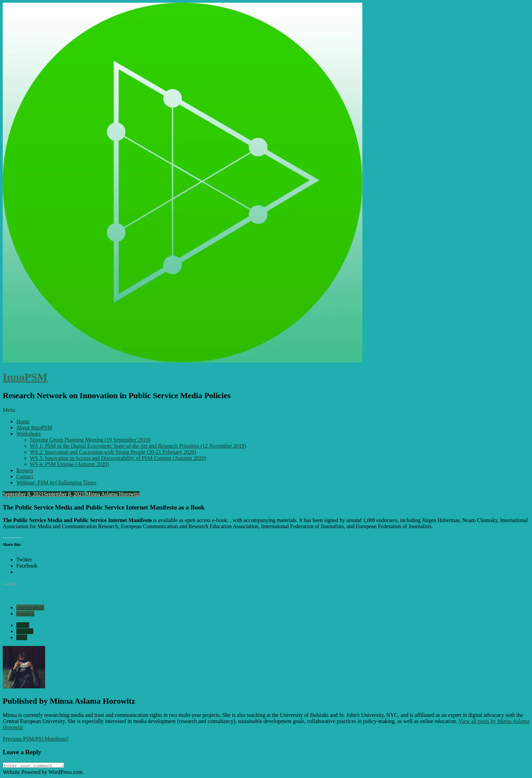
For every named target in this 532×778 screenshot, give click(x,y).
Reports (25, 470)
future (23, 625)
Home (23, 421)
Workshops (28, 434)
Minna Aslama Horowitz (113, 494)
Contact (25, 476)
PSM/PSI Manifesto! (36, 739)
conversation (30, 607)
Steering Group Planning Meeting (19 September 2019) (90, 440)
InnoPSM (25, 377)
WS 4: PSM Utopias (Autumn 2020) (69, 464)
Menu (9, 410)
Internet (25, 631)
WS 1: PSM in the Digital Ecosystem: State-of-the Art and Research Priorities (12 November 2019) (138, 446)
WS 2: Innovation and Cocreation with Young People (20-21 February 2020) (113, 452)
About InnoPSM (34, 428)
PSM (22, 637)
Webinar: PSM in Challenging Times (56, 483)
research (25, 614)
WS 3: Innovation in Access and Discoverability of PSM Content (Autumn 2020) (118, 458)
